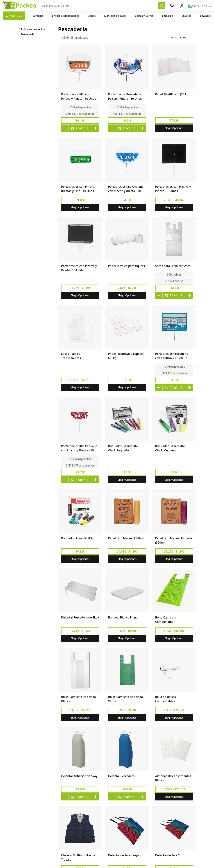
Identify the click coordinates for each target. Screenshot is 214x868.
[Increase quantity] (95, 128)
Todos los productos (31, 29)
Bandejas (38, 16)
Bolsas (92, 16)
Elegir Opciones (174, 128)
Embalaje (168, 16)
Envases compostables (66, 16)
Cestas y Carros (144, 16)
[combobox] (180, 38)
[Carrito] (172, 6)
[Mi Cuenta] (182, 6)
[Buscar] (162, 6)
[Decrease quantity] (65, 128)
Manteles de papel (115, 16)
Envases (186, 16)
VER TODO (14, 16)
